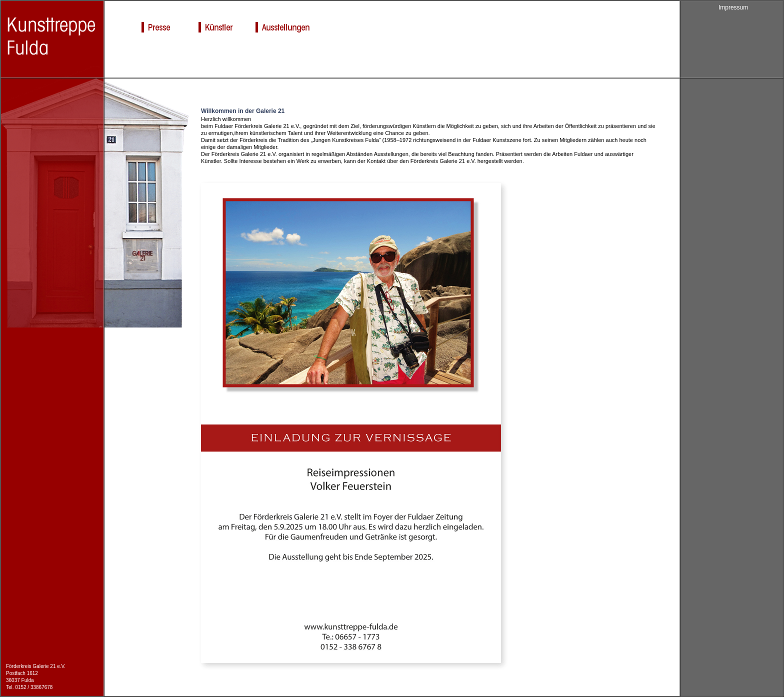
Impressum (733, 7)
